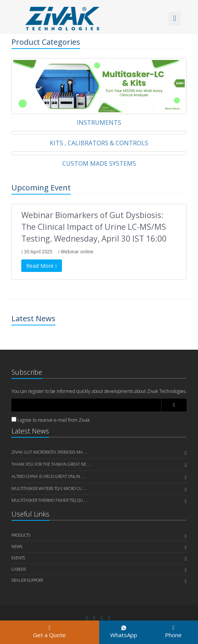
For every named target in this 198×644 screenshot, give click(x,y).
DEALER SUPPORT (27, 580)
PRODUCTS (21, 535)
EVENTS (18, 558)
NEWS (17, 546)
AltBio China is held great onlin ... (48, 476)
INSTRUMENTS (99, 123)
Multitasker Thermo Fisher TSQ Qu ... (49, 500)
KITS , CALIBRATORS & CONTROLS (99, 143)
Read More (42, 266)
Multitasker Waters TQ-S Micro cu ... (49, 488)
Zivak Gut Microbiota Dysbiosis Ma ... (49, 452)
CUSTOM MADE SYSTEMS (99, 163)
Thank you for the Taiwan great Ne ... (51, 464)
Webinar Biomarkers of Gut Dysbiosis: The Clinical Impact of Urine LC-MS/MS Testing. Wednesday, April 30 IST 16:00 (94, 227)
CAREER (18, 569)
